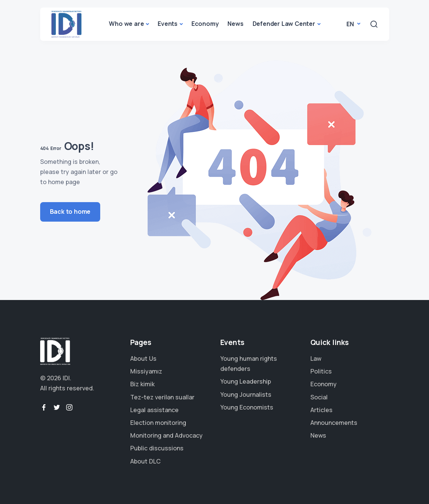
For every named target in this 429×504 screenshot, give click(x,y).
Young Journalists (246, 394)
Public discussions (157, 448)
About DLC (145, 461)
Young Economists (247, 407)
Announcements (334, 423)
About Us (143, 358)
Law (316, 358)
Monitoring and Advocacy (166, 435)
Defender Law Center (284, 24)
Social (319, 397)
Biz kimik (142, 384)
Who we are (126, 24)
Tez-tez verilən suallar (162, 397)
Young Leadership (246, 381)
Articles (321, 410)
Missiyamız (146, 371)
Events (168, 24)
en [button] (351, 24)
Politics (321, 371)
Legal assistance (154, 410)
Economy (205, 24)
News (235, 24)
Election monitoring (158, 423)
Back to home (70, 211)
